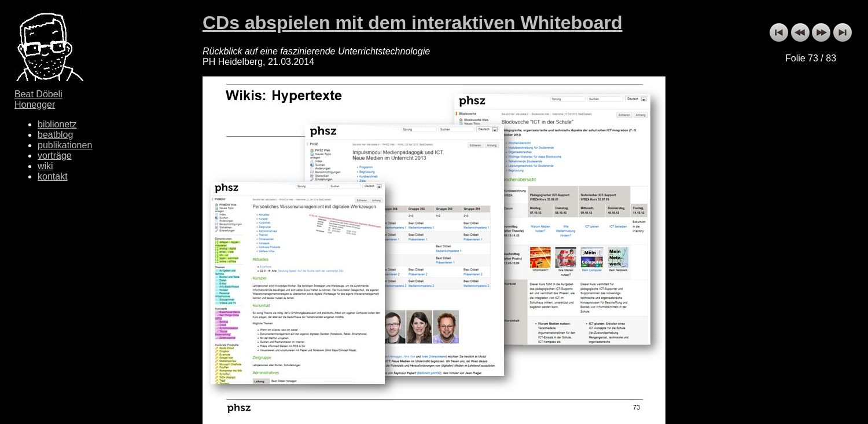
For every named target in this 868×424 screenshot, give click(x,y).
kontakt (53, 176)
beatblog (55, 135)
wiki (45, 166)
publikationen (65, 145)
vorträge (55, 156)
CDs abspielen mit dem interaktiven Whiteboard (412, 23)
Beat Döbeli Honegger (38, 99)
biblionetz (57, 124)
